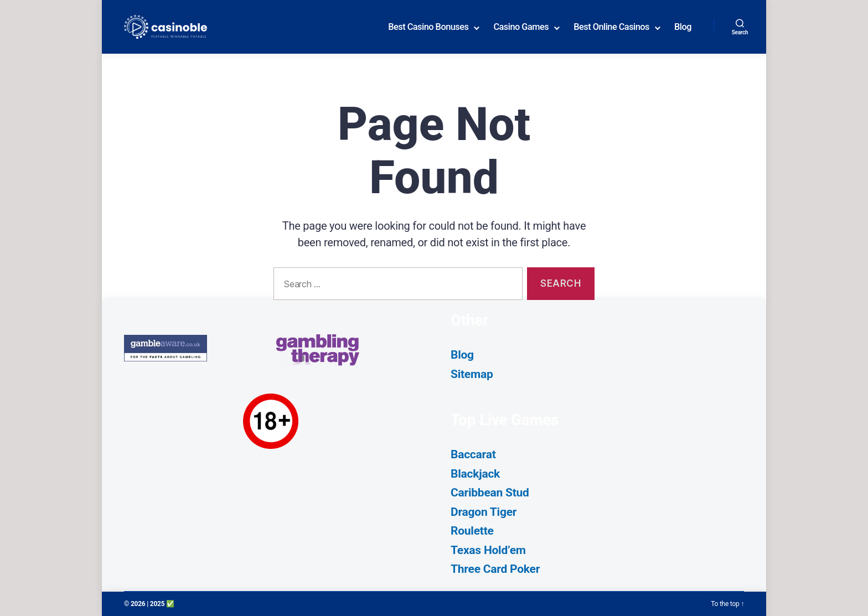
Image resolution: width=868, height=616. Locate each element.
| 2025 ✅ (161, 604)
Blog (683, 27)
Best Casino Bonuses (428, 27)
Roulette (472, 531)
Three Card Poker (495, 569)
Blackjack (475, 474)
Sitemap (472, 374)
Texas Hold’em (488, 550)
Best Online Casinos (611, 27)
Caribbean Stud (490, 493)
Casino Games (521, 27)
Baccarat (473, 454)
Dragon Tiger (484, 512)
